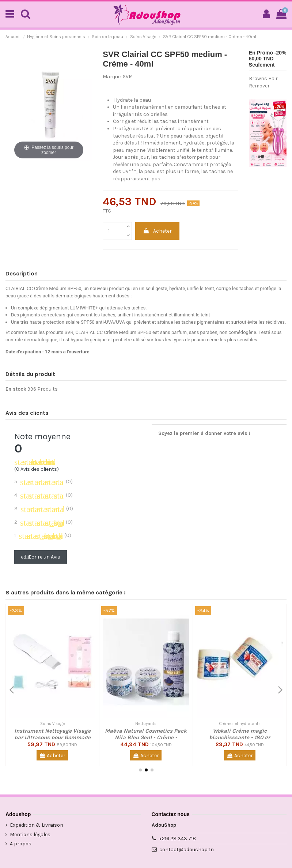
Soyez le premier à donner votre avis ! (204, 433)
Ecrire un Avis (41, 557)
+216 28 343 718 (178, 839)
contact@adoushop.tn (187, 850)
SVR (127, 77)
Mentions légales (30, 835)
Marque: (112, 77)
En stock (16, 389)
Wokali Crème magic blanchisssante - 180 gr (240, 734)
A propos (21, 844)
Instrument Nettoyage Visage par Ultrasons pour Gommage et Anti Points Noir (52, 737)
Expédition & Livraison (37, 825)
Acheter (157, 231)
